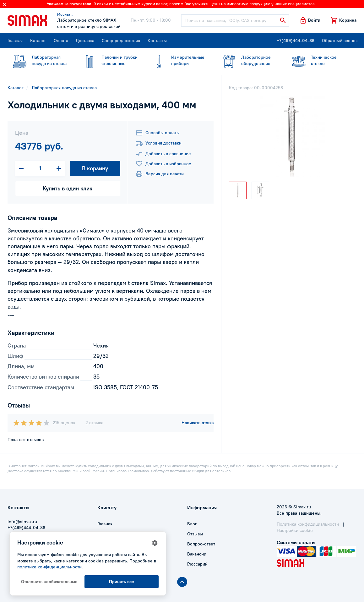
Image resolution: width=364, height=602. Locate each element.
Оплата (61, 41)
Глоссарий (197, 564)
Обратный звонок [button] (340, 41)
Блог (192, 524)
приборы (178, 60)
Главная (15, 41)
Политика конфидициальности (308, 524)
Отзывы (195, 534)
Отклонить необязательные (49, 582)
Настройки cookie (295, 530)
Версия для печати (160, 174)
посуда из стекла (39, 60)
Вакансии (197, 554)
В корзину (95, 168)
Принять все (122, 582)
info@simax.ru (22, 522)
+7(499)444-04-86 (296, 41)
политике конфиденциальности (49, 567)
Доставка (85, 41)
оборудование (248, 60)
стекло (318, 60)
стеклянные (108, 60)
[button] (310, 20)
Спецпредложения (121, 41)
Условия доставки (158, 144)
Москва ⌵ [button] (65, 14)
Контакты (157, 41)
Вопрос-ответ (201, 544)
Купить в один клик (68, 188)
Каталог (38, 41)
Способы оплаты (158, 133)
